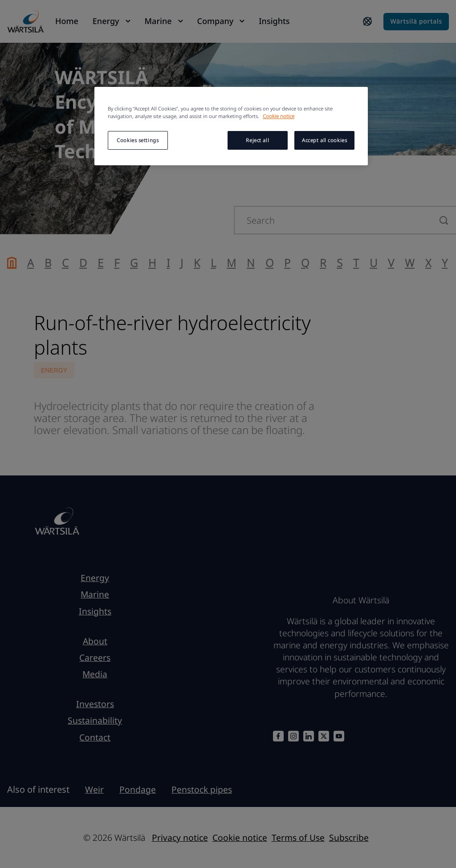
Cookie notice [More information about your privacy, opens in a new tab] (279, 116)
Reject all (257, 140)
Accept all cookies (324, 140)
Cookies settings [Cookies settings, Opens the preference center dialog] (138, 140)
